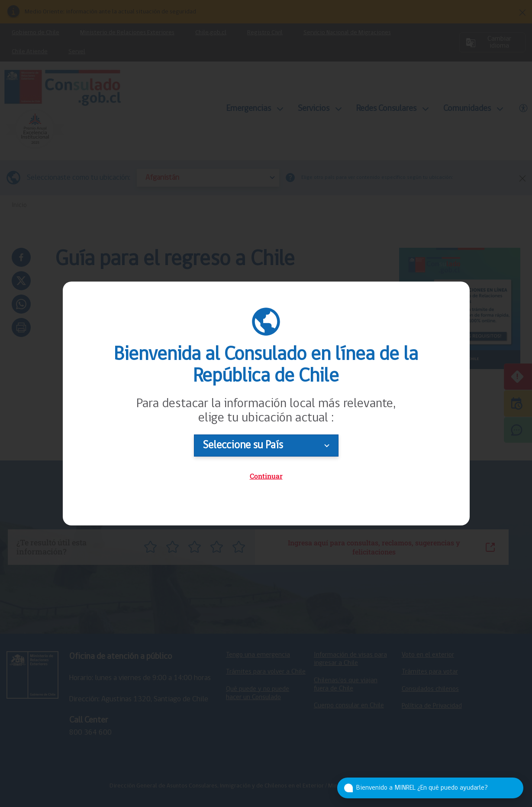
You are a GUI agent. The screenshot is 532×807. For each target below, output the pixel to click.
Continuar (266, 476)
